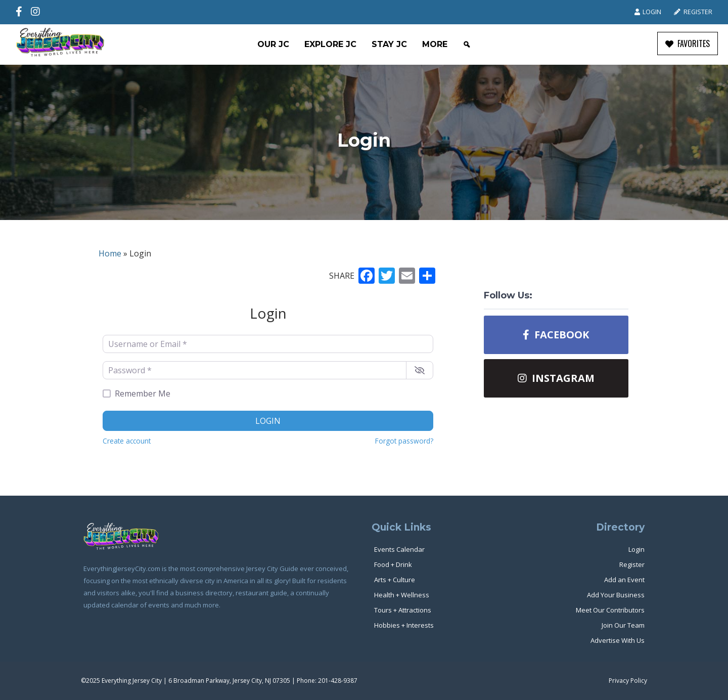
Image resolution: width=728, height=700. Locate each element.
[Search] (467, 45)
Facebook (556, 335)
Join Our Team (623, 625)
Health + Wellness (402, 595)
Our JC (273, 44)
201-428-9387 (338, 681)
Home (110, 253)
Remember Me (143, 393)
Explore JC (330, 44)
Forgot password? (404, 441)
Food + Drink (393, 564)
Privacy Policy (628, 681)
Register (693, 12)
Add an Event (624, 580)
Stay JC (389, 44)
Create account (127, 441)
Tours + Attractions (403, 610)
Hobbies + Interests (404, 625)
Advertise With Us (618, 640)
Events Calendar (399, 549)
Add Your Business (616, 595)
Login (648, 12)
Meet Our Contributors (610, 610)
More (435, 44)
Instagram (556, 378)
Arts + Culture (395, 580)
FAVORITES (688, 43)
